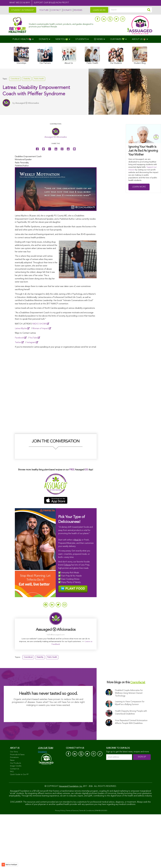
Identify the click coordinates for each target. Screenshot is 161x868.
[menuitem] (23, 39)
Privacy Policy (60, 864)
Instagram (31, 342)
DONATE (67, 10)
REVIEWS (78, 10)
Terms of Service (72, 864)
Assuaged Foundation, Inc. (71, 840)
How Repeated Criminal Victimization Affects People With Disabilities (131, 775)
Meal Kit (78, 593)
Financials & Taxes (17, 808)
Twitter (18, 342)
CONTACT (56, 10)
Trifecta (67, 618)
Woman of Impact (40, 329)
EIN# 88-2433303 (101, 864)
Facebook (19, 338)
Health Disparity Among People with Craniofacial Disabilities (131, 766)
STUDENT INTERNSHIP (23, 10)
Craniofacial (15, 79)
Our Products (16, 817)
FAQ (12, 825)
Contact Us (15, 822)
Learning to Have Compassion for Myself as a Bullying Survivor (130, 757)
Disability (27, 79)
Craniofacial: (138, 736)
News (12, 814)
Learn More (139, 187)
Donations (14, 811)
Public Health (39, 79)
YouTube (33, 338)
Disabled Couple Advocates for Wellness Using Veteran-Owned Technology (129, 747)
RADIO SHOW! (39, 324)
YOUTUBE (44, 10)
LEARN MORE (99, 10)
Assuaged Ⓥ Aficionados (27, 104)
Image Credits (16, 819)
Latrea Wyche (21, 329)
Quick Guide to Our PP (19, 828)
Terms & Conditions (87, 864)
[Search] (131, 10)
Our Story (14, 805)
